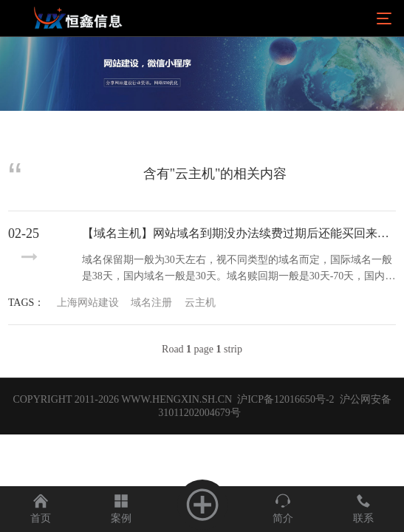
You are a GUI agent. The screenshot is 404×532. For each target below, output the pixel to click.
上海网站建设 (88, 303)
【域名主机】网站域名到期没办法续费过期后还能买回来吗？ (239, 233)
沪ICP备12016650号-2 (285, 399)
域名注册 (151, 303)
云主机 (200, 303)
